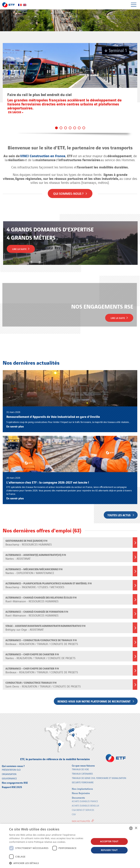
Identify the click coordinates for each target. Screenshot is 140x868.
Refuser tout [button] (109, 850)
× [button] (136, 828)
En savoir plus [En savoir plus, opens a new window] (74, 842)
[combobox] (131, 828)
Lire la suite (24, 249)
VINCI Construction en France (43, 153)
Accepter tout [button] (109, 841)
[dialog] (70, 846)
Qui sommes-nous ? (70, 190)
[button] (48, 863)
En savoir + (16, 112)
